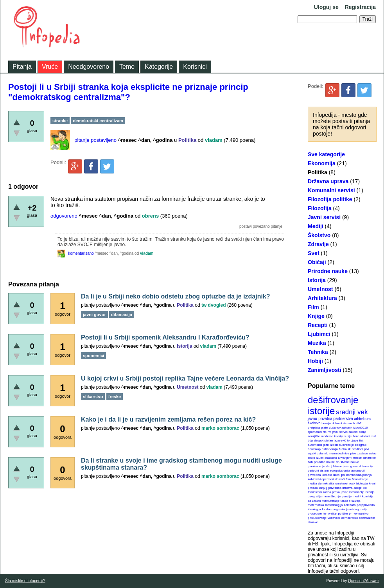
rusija (363, 509)
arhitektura (362, 419)
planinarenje (316, 466)
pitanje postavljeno (95, 140)
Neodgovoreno (89, 67)
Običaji (317, 262)
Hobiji (315, 361)
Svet (314, 253)
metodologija (334, 505)
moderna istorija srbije (336, 436)
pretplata (314, 428)
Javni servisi (324, 217)
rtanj (329, 466)
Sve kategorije (326, 154)
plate (324, 428)
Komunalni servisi (331, 190)
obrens (150, 216)
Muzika (317, 343)
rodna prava (331, 492)
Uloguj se (326, 7)
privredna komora (320, 475)
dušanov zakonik (341, 428)
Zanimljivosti (325, 370)
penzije (347, 496)
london (327, 509)
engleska (339, 509)
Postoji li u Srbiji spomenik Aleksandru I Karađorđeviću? (165, 337)
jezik (326, 445)
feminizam (315, 492)
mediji (357, 496)
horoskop (314, 449)
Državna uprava (328, 181)
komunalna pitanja (359, 475)
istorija (370, 492)
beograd (361, 445)
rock (352, 483)
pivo (353, 453)
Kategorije (159, 67)
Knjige (316, 316)
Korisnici (195, 67)
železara (350, 505)
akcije (357, 488)
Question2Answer (363, 581)
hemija (326, 423)
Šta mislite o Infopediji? (25, 581)
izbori (334, 445)
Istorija (317, 280)
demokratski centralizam (358, 518)
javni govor (351, 466)
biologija (362, 483)
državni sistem (342, 423)
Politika (318, 172)
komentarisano (81, 253)
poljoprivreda (366, 505)
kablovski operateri (321, 479)
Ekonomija (322, 163)
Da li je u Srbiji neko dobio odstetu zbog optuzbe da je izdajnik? (176, 296)
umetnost (342, 483)
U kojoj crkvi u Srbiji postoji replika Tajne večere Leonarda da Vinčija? (185, 378)
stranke (313, 522)
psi (365, 488)
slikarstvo (369, 458)
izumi (320, 458)
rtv (329, 432)
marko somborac (220, 428)
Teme (127, 67)
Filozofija (320, 208)
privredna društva (341, 488)
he (325, 514)
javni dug (352, 509)
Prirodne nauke (328, 271)
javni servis (340, 432)
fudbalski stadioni (351, 449)
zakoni (353, 432)
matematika (316, 505)
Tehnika (318, 352)
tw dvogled (214, 305)
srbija (362, 432)
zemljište (314, 436)
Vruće (50, 67)
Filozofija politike (330, 199)
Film (313, 307)
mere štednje (332, 496)
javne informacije (353, 492)
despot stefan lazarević (330, 441)
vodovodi (334, 518)
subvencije (346, 445)
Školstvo (319, 235)
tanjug (323, 488)
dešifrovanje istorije (333, 405)
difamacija (366, 466)
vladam (214, 140)
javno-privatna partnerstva (330, 419)
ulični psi (339, 475)
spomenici (315, 432)
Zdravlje (318, 244)
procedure (315, 514)
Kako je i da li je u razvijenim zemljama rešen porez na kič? (168, 419)
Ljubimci (319, 334)
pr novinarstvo (359, 514)
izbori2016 (360, 428)
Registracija (360, 7)
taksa (344, 501)
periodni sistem (318, 471)
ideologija (314, 509)
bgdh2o (358, 423)
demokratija (326, 483)
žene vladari (361, 436)
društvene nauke (347, 462)
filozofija (355, 501)
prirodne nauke (324, 462)
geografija (315, 496)
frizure (337, 466)
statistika (331, 458)
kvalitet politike (338, 514)
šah (310, 462)
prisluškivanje (317, 518)
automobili (358, 471)
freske (357, 458)
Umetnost (320, 289)
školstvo (314, 423)
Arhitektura (322, 298)
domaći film (343, 479)
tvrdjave (353, 441)
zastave (362, 453)
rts (325, 432)
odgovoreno (64, 216)
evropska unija (340, 471)
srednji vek (352, 412)
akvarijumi (345, 458)
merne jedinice (339, 453)
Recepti (318, 325)
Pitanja (22, 67)
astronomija (330, 449)
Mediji (316, 226)
